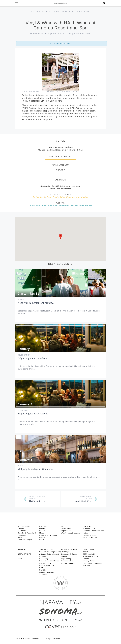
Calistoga (22, 528)
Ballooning (44, 559)
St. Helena (22, 531)
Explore (44, 526)
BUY (63, 526)
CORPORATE (89, 550)
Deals (42, 540)
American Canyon (25, 540)
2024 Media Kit (89, 554)
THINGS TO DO (46, 550)
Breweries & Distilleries (49, 561)
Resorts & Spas (89, 535)
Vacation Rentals (90, 537)
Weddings (65, 552)
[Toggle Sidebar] (17, 3)
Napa (20, 537)
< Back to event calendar (46, 12)
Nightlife (43, 570)
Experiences (66, 531)
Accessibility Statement (93, 563)
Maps (42, 533)
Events (42, 531)
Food (39, 91)
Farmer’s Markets (47, 565)
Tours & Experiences (70, 563)
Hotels (86, 533)
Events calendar (80, 12)
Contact (86, 559)
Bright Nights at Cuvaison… (34, 358)
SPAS (20, 559)
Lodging (87, 526)
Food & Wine (49, 91)
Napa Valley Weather (48, 535)
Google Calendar (60, 157)
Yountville (22, 535)
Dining (25, 91)
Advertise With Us (90, 556)
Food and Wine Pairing (68, 91)
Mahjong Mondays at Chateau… (36, 469)
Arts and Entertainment (49, 554)
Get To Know (24, 526)
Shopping (43, 574)
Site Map (87, 565)
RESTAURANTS (24, 554)
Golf (41, 568)
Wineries (22, 550)
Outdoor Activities (47, 572)
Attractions (44, 556)
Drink (32, 91)
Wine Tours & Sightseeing (50, 552)
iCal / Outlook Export (61, 168)
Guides (42, 528)
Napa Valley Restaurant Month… (36, 303)
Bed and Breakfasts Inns (94, 531)
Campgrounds (89, 528)
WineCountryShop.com (71, 533)
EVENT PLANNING (69, 550)
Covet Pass (66, 528)
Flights (42, 537)
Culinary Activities (47, 563)
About (85, 552)
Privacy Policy (89, 561)
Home (65, 12)
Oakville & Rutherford (27, 533)
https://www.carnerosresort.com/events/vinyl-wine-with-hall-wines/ (61, 205)
